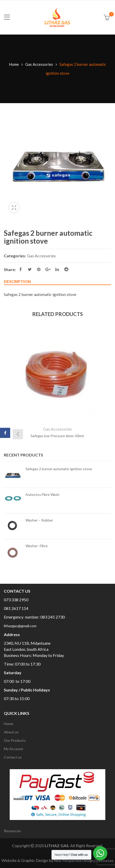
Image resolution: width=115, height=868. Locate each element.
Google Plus (48, 269)
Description (17, 281)
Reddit (66, 269)
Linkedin (57, 269)
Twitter (30, 269)
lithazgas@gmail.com (20, 626)
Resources (12, 831)
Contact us (13, 757)
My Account (14, 749)
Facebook (21, 269)
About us (11, 732)
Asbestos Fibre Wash (42, 494)
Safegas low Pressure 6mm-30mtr (57, 436)
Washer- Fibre (37, 546)
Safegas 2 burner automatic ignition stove (59, 469)
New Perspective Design (74, 861)
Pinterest (39, 269)
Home (14, 64)
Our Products (15, 740)
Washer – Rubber (39, 520)
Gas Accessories (39, 64)
